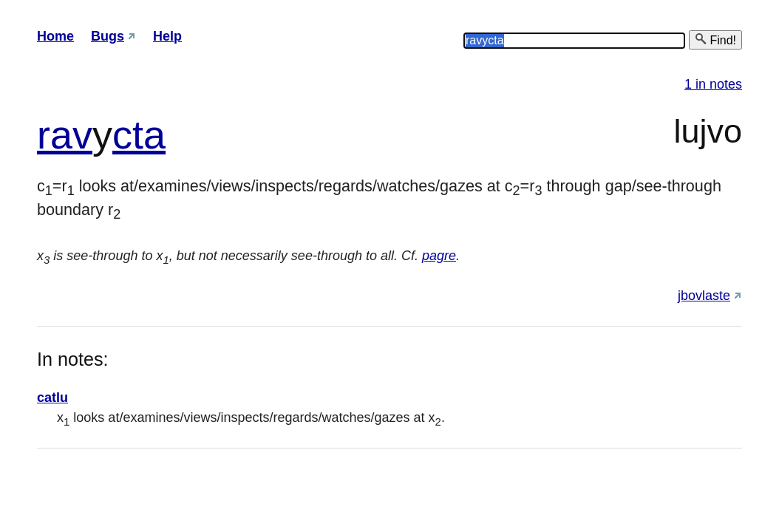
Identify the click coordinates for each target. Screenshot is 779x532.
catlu (52, 398)
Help (167, 36)
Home (55, 36)
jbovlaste (704, 296)
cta (139, 134)
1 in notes (713, 84)
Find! (715, 40)
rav (65, 134)
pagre (439, 256)
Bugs (108, 36)
